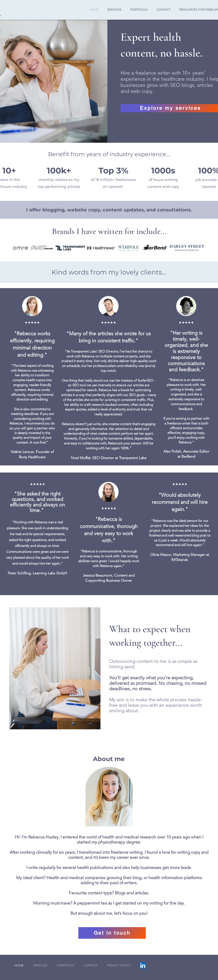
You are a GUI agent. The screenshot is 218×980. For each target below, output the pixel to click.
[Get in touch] (112, 933)
